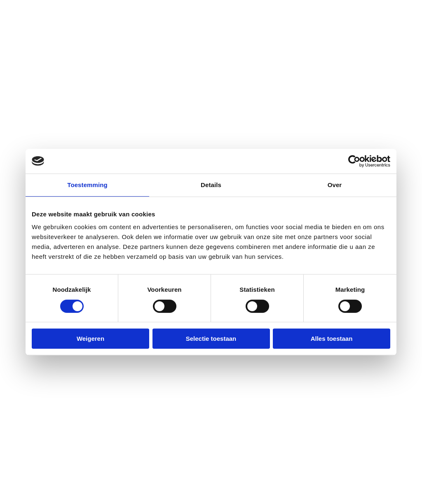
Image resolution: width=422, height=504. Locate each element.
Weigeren (90, 339)
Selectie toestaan (211, 339)
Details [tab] (211, 185)
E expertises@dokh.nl (153, 448)
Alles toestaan (332, 339)
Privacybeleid (234, 490)
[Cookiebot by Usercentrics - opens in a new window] (354, 161)
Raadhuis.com (169, 490)
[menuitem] (161, 404)
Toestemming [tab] (87, 185)
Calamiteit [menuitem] (236, 389)
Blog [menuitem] (226, 448)
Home (26, 104)
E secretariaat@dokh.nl (157, 404)
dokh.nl (100, 490)
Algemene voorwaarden (327, 490)
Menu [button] (396, 43)
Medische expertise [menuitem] (250, 433)
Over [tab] (335, 185)
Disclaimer (273, 490)
